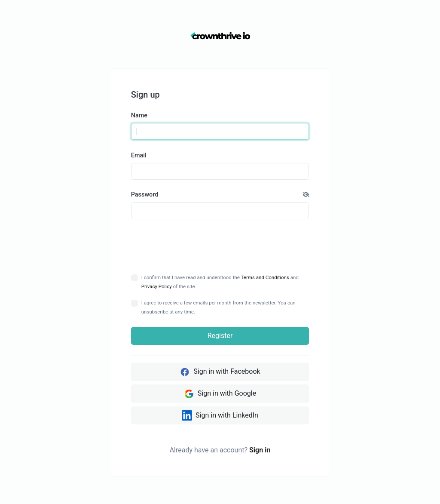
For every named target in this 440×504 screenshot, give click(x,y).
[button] (306, 195)
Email (139, 155)
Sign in (260, 450)
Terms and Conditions (265, 277)
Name (139, 115)
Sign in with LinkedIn (220, 415)
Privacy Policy (157, 286)
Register (220, 336)
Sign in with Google (220, 394)
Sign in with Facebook (220, 372)
